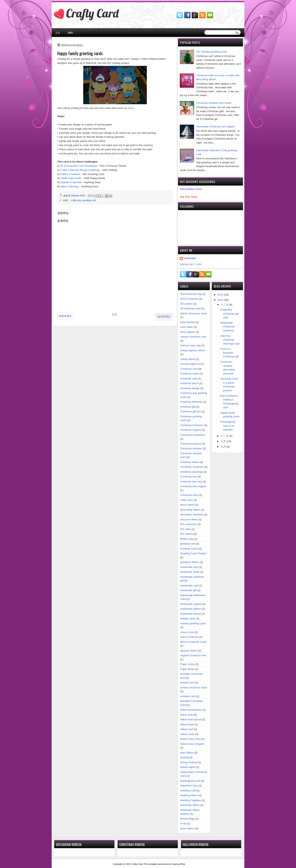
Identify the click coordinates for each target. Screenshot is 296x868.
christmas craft (189, 379)
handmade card (189, 567)
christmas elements (191, 402)
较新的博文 (65, 316)
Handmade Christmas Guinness (227, 327)
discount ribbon (189, 519)
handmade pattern (191, 609)
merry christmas (189, 637)
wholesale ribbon (190, 805)
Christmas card (189, 369)
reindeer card (188, 696)
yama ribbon (187, 828)
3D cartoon (187, 304)
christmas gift (188, 407)
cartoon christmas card (193, 337)
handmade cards (190, 572)
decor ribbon (187, 505)
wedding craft (188, 791)
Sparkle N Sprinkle (71, 182)
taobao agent (188, 767)
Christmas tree (189, 477)
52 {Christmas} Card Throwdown (79, 166)
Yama (131, 108)
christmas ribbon (190, 462)
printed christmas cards (193, 688)
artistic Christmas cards (194, 313)
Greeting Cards (189, 549)
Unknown (190, 258)
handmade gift (188, 590)
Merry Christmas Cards (193, 642)
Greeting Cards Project (193, 553)
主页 (58, 33)
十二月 (225, 305)
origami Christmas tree (193, 655)
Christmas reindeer (191, 448)
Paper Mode (187, 669)
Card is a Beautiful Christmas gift (229, 353)
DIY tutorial (187, 534)
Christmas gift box (191, 411)
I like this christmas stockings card (230, 340)
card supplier (188, 332)
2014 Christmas (189, 299)
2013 (221, 300)
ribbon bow (187, 715)
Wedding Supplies (191, 800)
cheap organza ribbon (193, 350)
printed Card (187, 683)
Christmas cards (190, 374)
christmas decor (189, 383)
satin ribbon (187, 753)
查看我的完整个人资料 (191, 264)
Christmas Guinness (192, 425)
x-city (183, 823)
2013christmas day (191, 294)
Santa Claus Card (190, 739)
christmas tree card (191, 482)
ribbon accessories (191, 710)
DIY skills (185, 529)
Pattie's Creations (70, 174)
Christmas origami (191, 430)
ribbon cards (187, 734)
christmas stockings (191, 472)
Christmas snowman (192, 467)
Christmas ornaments (192, 435)
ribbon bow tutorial (191, 719)
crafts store (76, 200)
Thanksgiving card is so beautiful (228, 426)
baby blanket (188, 322)
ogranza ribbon (189, 651)
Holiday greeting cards (193, 623)
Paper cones (187, 664)
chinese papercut (190, 364)
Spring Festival (189, 762)
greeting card (89, 200)
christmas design (190, 388)
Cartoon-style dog (190, 345)
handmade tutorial (191, 614)
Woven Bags (187, 819)
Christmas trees (189, 495)
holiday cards (188, 618)
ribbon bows (187, 724)
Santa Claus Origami (192, 744)
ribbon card (187, 729)
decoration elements (192, 514)
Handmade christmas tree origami (215, 127)
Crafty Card (92, 13)
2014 (221, 295)
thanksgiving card (190, 781)
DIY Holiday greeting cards (211, 52)
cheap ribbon (188, 359)
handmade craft (189, 586)
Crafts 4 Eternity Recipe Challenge (80, 170)
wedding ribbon (189, 795)
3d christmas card (190, 308)
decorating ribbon (190, 510)
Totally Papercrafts (71, 178)
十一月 (225, 436)
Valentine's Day (189, 786)
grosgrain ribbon (190, 562)
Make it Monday (69, 186)
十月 (224, 441)
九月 (224, 447)
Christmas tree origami (193, 486)
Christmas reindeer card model (214, 103)
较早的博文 (164, 317)
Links (70, 33)
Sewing (184, 757)
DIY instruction (189, 524)
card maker (187, 327)
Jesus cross (187, 632)
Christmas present (191, 444)
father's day (187, 539)
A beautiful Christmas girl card (229, 314)
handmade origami (191, 604)
